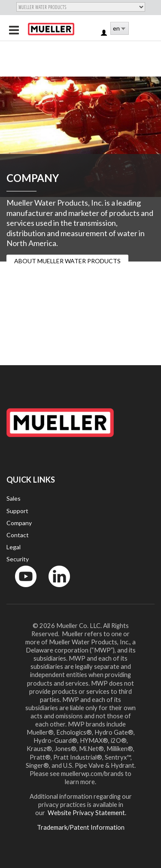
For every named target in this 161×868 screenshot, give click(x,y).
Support (17, 511)
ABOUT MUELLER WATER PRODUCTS (67, 261)
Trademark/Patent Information (81, 827)
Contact (18, 535)
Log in (105, 33)
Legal (14, 547)
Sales (14, 498)
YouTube (21, 589)
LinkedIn (55, 589)
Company (19, 523)
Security (18, 559)
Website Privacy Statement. (86, 813)
